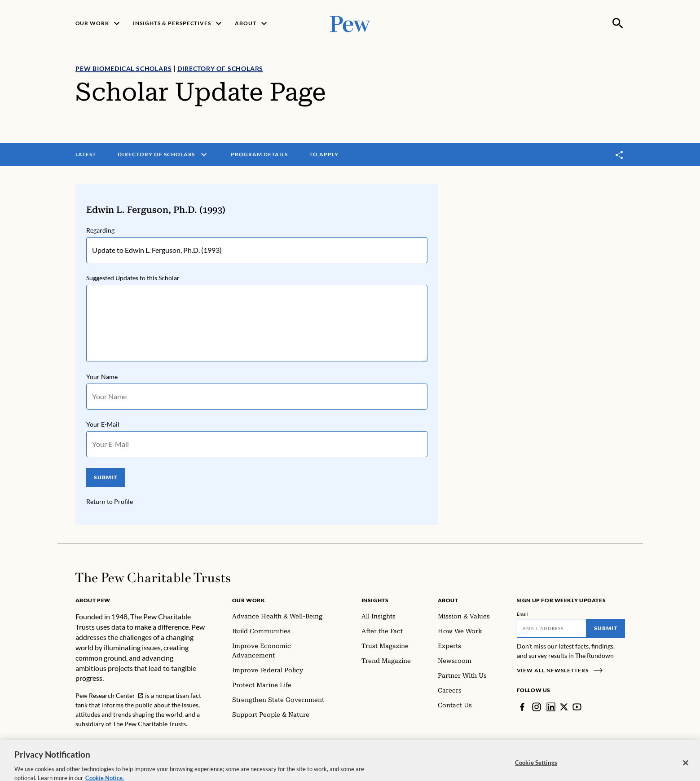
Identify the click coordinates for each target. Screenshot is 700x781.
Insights (375, 600)
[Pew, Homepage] (350, 23)
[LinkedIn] (551, 707)
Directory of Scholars (220, 68)
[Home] (153, 578)
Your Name (102, 377)
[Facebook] (522, 707)
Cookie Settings (536, 769)
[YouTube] (577, 707)
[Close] (686, 769)
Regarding (100, 230)
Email (523, 614)
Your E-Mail (103, 424)
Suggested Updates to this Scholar (133, 278)
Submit (606, 628)
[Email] (552, 628)
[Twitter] (564, 707)
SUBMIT (105, 477)
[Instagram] (537, 707)
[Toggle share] (620, 155)
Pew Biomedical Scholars (123, 68)
